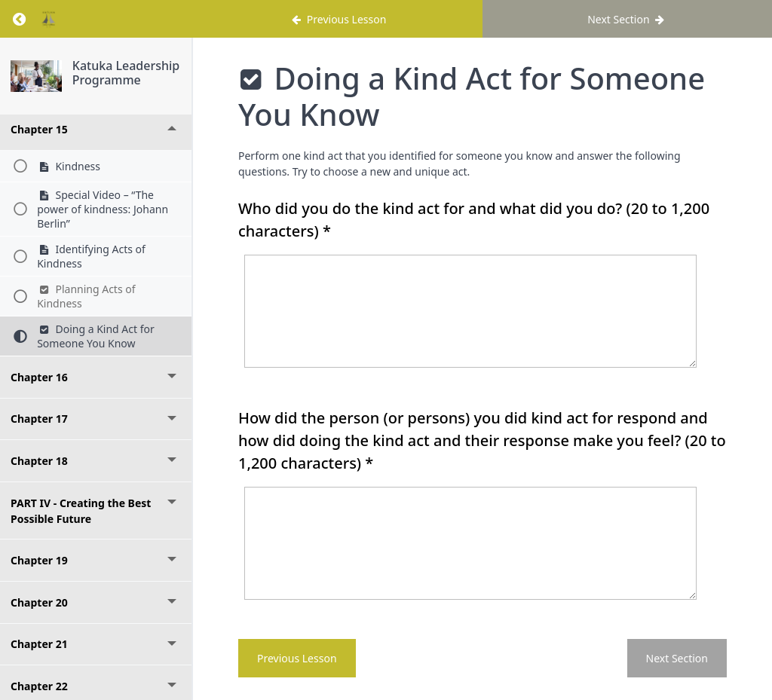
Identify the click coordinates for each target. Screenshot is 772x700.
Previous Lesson (297, 658)
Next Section (677, 658)
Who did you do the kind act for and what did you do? (474, 220)
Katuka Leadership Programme (126, 73)
